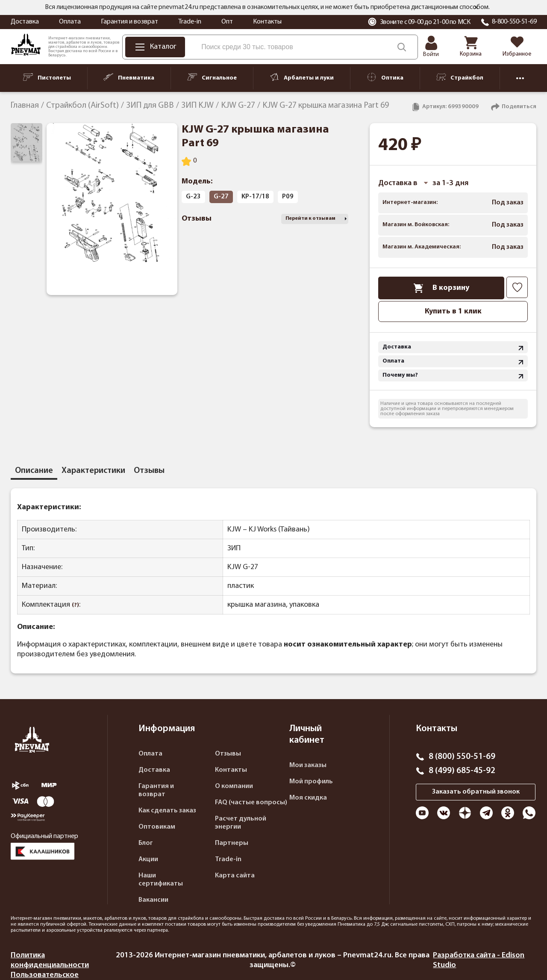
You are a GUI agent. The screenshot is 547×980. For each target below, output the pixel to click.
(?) (75, 605)
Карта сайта (235, 876)
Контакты (267, 22)
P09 (288, 197)
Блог (146, 843)
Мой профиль (311, 782)
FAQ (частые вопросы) (251, 803)
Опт (227, 22)
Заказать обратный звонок (476, 792)
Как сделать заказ (167, 811)
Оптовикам (157, 827)
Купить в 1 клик (453, 311)
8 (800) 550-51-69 (462, 757)
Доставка (25, 22)
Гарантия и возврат (129, 22)
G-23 (193, 197)
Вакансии (153, 900)
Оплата (70, 22)
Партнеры (232, 843)
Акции (148, 859)
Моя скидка (308, 798)
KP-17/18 (255, 197)
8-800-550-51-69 (514, 22)
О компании (234, 786)
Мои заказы (308, 765)
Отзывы (228, 754)
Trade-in (190, 22)
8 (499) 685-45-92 (462, 771)
